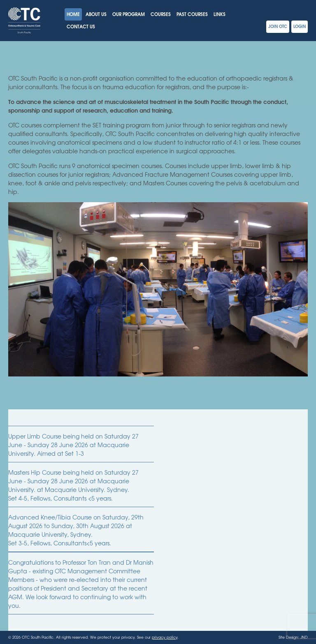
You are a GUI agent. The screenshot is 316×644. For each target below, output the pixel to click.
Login (300, 26)
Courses (161, 14)
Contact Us (81, 26)
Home (73, 14)
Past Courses (192, 14)
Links (220, 14)
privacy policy (165, 637)
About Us (96, 14)
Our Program (129, 14)
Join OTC (278, 26)
